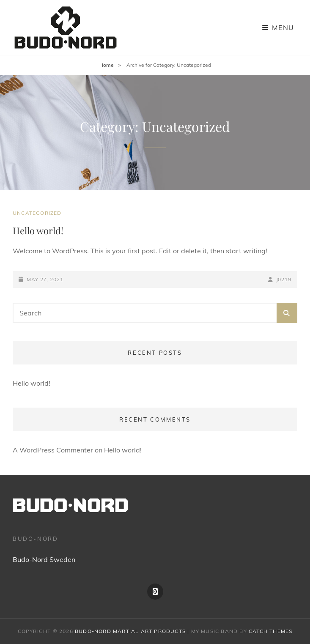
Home (107, 65)
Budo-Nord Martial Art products (130, 631)
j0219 (284, 279)
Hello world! (38, 230)
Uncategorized (37, 213)
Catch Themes (270, 631)
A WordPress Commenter (53, 450)
